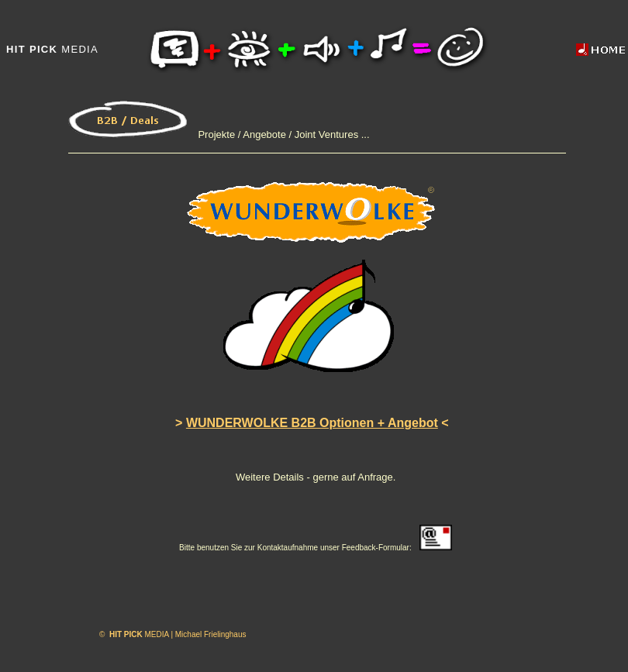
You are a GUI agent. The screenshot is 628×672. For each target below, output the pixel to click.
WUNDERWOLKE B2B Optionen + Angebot (312, 423)
